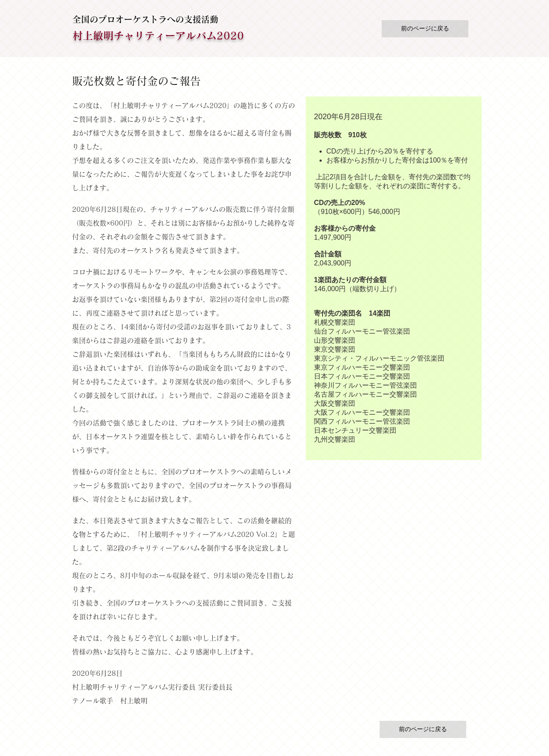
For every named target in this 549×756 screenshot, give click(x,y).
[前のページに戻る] (425, 29)
